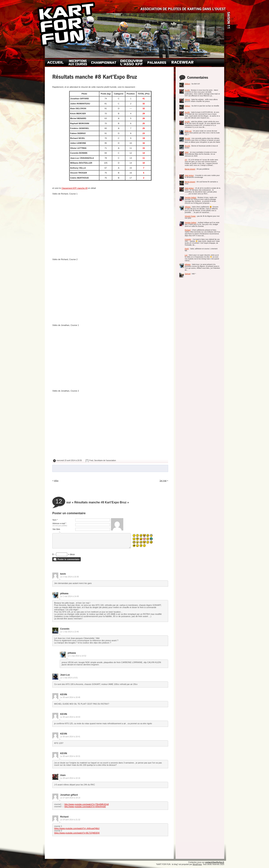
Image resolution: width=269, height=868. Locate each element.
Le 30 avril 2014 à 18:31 (70, 756)
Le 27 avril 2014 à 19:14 (70, 798)
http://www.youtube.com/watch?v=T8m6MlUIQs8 (86, 804)
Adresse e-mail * (60, 525)
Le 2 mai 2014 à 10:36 (69, 577)
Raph (187, 249)
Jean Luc (188, 131)
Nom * (55, 520)
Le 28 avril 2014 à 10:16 (70, 778)
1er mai (163, 481)
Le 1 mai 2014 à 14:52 (77, 656)
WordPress (197, 864)
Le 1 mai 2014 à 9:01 (69, 678)
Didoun (187, 84)
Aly (186, 160)
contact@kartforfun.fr (215, 862)
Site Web (56, 529)
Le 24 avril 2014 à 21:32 (70, 820)
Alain (187, 152)
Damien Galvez (191, 197)
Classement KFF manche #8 (74, 188)
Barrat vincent (190, 169)
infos (56, 481)
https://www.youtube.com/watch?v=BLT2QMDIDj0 (77, 833)
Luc (186, 255)
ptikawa (188, 207)
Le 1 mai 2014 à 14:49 (69, 596)
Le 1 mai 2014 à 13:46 (69, 632)
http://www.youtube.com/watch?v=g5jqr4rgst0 (85, 806)
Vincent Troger (190, 216)
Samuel (188, 274)
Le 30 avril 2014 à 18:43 (70, 717)
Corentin (188, 239)
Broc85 (187, 138)
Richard (188, 230)
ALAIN (187, 90)
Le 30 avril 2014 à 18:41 (70, 737)
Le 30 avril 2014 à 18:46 (70, 697)
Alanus (187, 99)
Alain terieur (189, 175)
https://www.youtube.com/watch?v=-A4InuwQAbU (77, 828)
